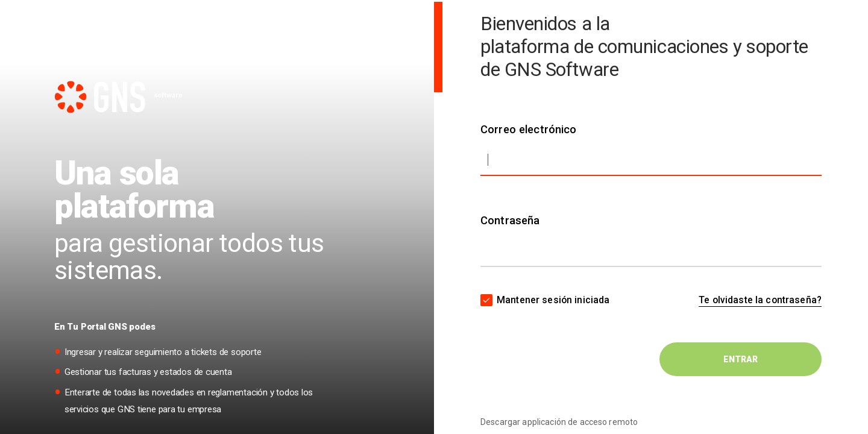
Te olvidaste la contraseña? (760, 300)
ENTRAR (741, 359)
